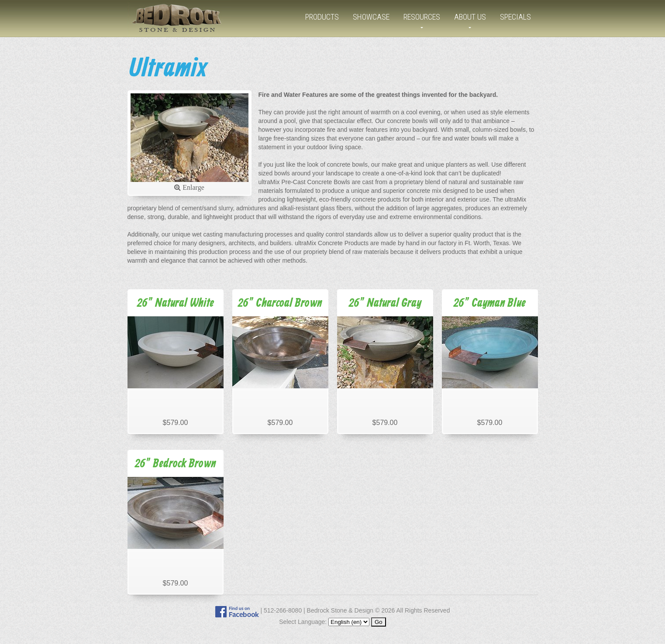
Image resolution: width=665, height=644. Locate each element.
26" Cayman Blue (490, 303)
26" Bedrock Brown (176, 464)
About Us (470, 17)
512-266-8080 (283, 610)
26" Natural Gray (385, 303)
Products (322, 17)
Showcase (371, 17)
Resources (422, 17)
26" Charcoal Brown (280, 303)
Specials (515, 17)
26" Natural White (176, 303)
